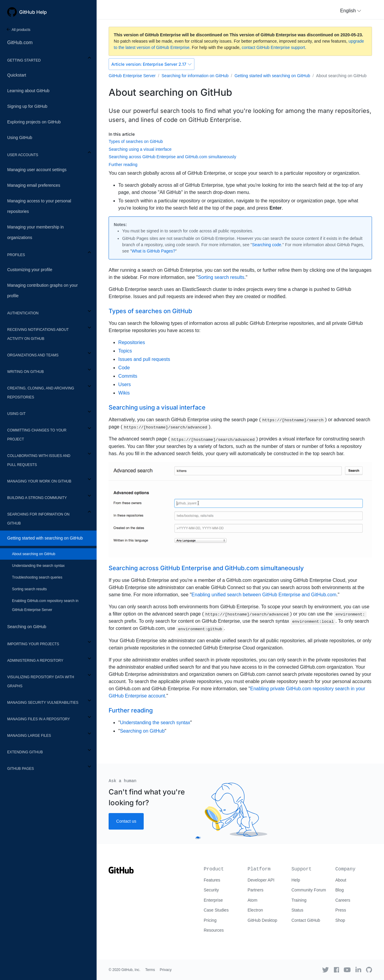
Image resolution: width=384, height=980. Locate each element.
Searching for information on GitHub (38, 519)
